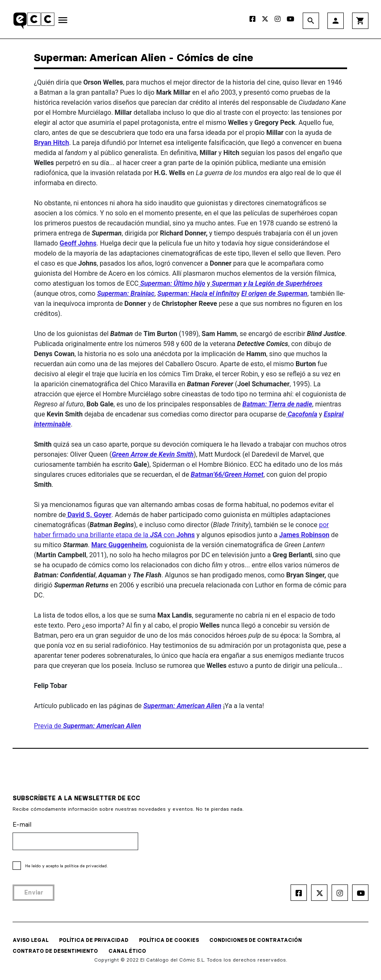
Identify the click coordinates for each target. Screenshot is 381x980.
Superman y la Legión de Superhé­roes (266, 283)
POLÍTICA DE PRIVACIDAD (94, 940)
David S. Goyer (89, 515)
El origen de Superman (274, 293)
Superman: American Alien (182, 706)
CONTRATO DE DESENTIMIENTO (55, 951)
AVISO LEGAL (31, 940)
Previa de (88, 726)
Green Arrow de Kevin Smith (153, 454)
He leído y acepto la (66, 866)
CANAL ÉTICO (127, 951)
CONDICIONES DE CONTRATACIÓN (256, 940)
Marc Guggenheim (119, 545)
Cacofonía (302, 414)
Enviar (34, 892)
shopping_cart (360, 21)
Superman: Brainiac (126, 293)
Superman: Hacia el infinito (197, 293)
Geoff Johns (78, 243)
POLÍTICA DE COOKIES (169, 940)
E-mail (22, 824)
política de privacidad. (86, 866)
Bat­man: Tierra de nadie (277, 404)
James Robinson (304, 535)
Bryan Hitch (51, 143)
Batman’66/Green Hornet (227, 474)
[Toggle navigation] (63, 22)
